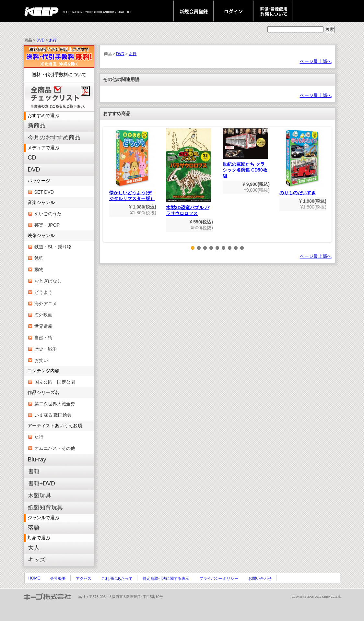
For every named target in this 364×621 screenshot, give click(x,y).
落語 (34, 528)
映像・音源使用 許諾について (273, 11)
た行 (39, 437)
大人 (34, 548)
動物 (39, 269)
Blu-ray (37, 460)
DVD (40, 40)
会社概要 (58, 579)
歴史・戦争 (46, 349)
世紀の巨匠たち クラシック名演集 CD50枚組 (245, 153)
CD (32, 158)
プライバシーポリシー (219, 579)
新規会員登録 (193, 11)
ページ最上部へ (316, 61)
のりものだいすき (302, 162)
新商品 (37, 125)
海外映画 (43, 315)
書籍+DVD (42, 484)
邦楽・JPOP (47, 225)
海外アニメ (46, 304)
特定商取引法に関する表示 (166, 579)
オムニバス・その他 (55, 448)
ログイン (233, 11)
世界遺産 (43, 326)
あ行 (53, 40)
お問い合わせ (260, 579)
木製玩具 (40, 496)
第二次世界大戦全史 (55, 404)
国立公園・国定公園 (55, 382)
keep (43, 11)
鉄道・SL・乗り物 (53, 247)
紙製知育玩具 (45, 508)
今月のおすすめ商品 (54, 137)
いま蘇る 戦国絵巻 (53, 415)
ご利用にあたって (117, 579)
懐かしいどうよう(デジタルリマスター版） (132, 165)
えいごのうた (48, 214)
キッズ (37, 560)
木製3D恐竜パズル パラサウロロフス (189, 172)
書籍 (34, 472)
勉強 (39, 258)
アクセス (84, 579)
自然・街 (43, 338)
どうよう (43, 292)
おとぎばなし (48, 281)
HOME (34, 578)
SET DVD (44, 192)
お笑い (41, 360)
